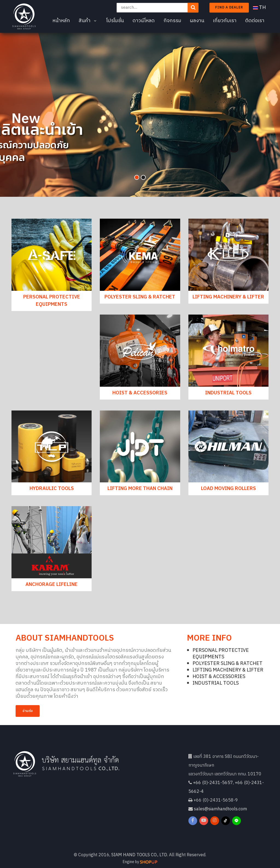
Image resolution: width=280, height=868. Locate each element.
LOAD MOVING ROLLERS (228, 489)
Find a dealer (229, 8)
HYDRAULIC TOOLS (52, 489)
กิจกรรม (172, 21)
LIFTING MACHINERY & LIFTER (228, 297)
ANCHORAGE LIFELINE (52, 585)
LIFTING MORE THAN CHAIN (140, 489)
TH (259, 8)
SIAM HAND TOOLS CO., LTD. (140, 855)
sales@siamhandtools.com (220, 809)
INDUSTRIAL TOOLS (228, 393)
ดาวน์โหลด (144, 21)
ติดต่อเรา (255, 21)
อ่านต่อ (28, 711)
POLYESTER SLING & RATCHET (140, 297)
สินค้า (88, 21)
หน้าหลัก (61, 21)
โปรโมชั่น (115, 21)
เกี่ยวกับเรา (225, 21)
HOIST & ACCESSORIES (140, 393)
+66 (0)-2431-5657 (213, 783)
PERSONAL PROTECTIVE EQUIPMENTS (52, 301)
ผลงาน (197, 21)
